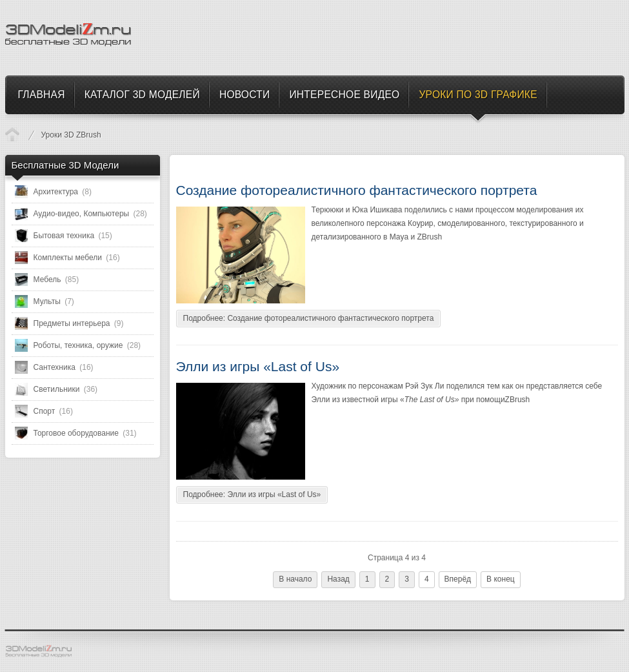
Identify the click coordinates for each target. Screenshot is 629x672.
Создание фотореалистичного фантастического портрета (357, 190)
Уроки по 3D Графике (12, 134)
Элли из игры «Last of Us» (258, 366)
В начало (295, 579)
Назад (338, 579)
